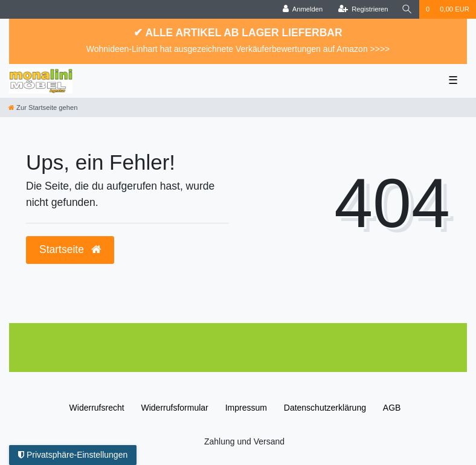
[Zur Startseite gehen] (43, 107)
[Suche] (407, 9)
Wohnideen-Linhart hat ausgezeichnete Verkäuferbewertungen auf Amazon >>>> (238, 49)
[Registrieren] (363, 9)
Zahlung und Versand (244, 441)
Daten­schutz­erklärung (325, 408)
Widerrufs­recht (97, 408)
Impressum (246, 408)
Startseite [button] (70, 249)
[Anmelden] (303, 9)
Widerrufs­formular (175, 408)
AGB (392, 408)
